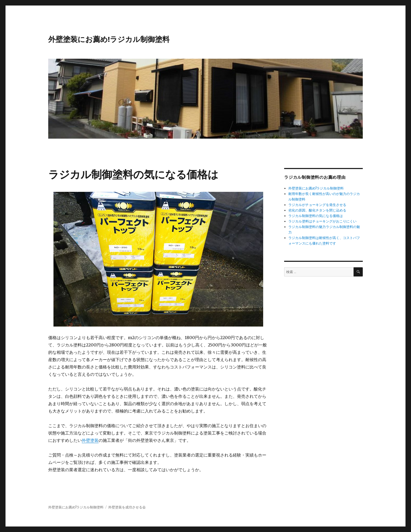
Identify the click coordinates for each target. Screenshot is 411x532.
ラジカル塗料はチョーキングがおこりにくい (322, 221)
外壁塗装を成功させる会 (127, 507)
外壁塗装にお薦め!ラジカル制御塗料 (109, 39)
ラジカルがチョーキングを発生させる (317, 205)
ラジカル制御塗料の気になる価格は (316, 216)
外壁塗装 (90, 440)
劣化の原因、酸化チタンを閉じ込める (317, 210)
